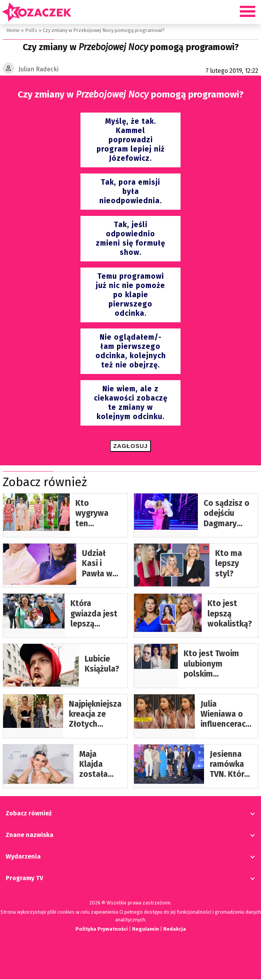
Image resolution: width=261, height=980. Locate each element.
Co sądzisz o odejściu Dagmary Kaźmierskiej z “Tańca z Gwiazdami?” (228, 514)
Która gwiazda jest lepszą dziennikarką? (96, 615)
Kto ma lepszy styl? (229, 564)
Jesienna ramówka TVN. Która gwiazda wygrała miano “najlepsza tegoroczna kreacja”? (231, 765)
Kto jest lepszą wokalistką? (230, 615)
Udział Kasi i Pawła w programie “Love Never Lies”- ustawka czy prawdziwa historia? (102, 565)
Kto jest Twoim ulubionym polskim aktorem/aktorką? (218, 665)
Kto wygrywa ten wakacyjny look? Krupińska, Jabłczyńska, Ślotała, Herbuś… (99, 514)
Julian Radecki (38, 70)
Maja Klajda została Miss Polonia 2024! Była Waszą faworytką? (100, 765)
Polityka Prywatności (101, 930)
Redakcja (175, 930)
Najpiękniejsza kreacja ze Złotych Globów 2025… (95, 715)
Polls (30, 30)
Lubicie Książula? (102, 665)
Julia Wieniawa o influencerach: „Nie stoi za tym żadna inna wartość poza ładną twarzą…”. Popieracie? (226, 715)
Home (13, 30)
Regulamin (146, 930)
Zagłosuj (130, 447)
